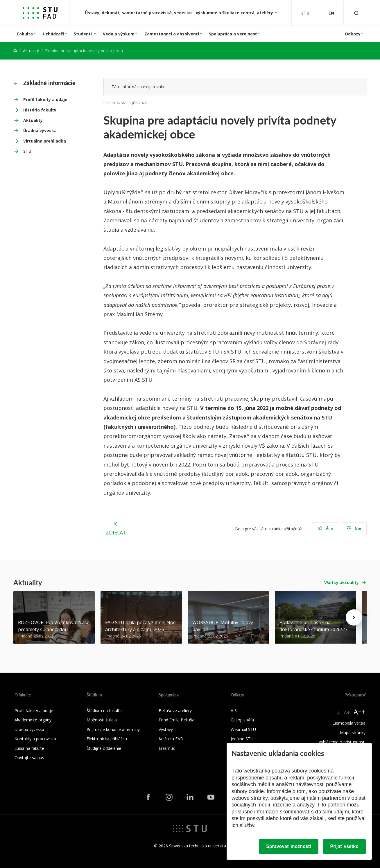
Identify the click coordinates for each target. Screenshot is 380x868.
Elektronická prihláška (107, 739)
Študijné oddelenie (104, 748)
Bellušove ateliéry (175, 711)
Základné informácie (45, 83)
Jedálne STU (242, 739)
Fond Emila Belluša (176, 720)
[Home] (15, 51)
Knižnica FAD (171, 739)
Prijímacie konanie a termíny (113, 729)
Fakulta (25, 34)
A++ (360, 712)
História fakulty (40, 110)
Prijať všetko (345, 846)
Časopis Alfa (242, 720)
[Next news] (354, 617)
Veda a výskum (119, 34)
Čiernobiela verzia (349, 723)
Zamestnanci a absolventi (172, 34)
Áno (326, 528)
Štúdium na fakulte (104, 711)
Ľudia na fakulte (29, 748)
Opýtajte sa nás (29, 758)
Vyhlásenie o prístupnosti (342, 742)
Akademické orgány (33, 720)
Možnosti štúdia (102, 720)
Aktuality (31, 51)
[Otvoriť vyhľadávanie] (356, 13)
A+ (347, 712)
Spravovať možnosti (288, 846)
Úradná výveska (40, 130)
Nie (354, 528)
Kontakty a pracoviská (35, 739)
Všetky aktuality (342, 582)
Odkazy (353, 34)
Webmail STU (243, 729)
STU (27, 151)
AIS (234, 711)
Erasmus (167, 748)
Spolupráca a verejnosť (233, 34)
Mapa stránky (353, 733)
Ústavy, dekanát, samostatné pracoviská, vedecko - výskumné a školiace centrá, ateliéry (180, 13)
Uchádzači (53, 34)
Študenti (83, 34)
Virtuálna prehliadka (45, 141)
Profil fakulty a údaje (45, 99)
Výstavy (166, 729)
